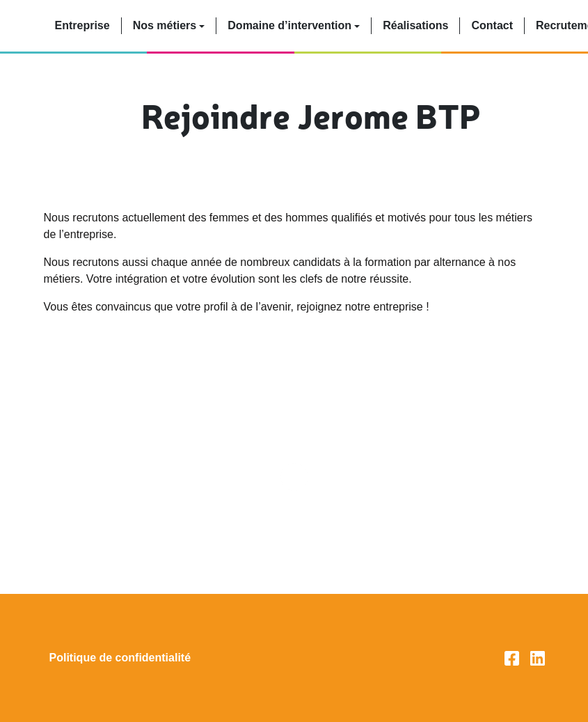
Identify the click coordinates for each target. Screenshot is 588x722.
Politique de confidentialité (120, 658)
